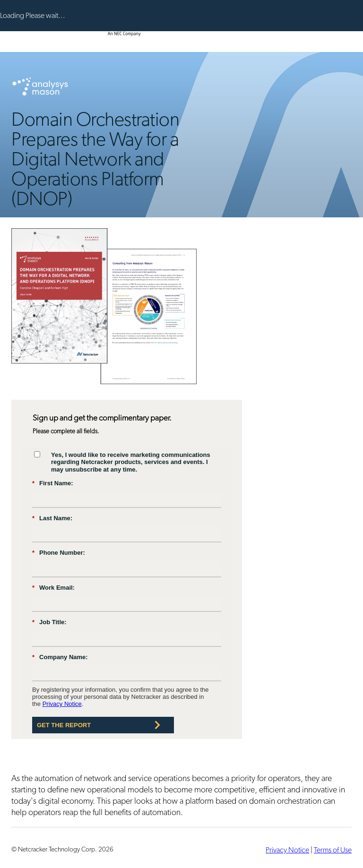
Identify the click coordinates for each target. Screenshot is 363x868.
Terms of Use (333, 850)
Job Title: (49, 622)
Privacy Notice (62, 704)
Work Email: (53, 588)
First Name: (53, 483)
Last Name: (52, 518)
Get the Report (64, 725)
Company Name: (60, 657)
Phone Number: (59, 553)
